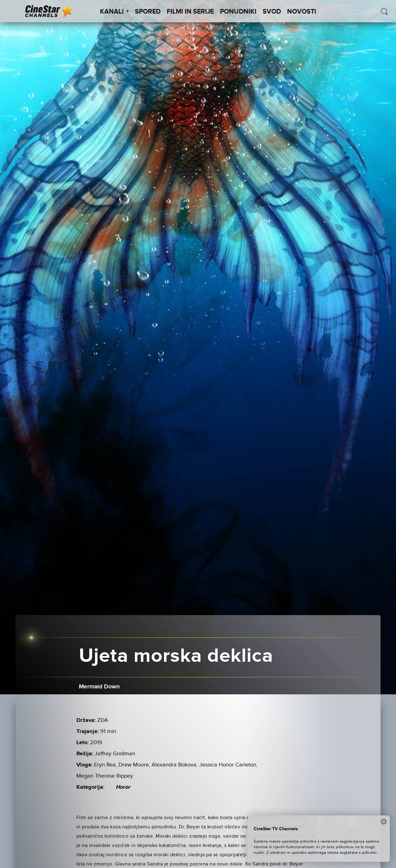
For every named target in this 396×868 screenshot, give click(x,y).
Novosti (302, 12)
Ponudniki (238, 12)
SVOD (272, 12)
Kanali (114, 12)
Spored (148, 12)
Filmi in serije (190, 12)
